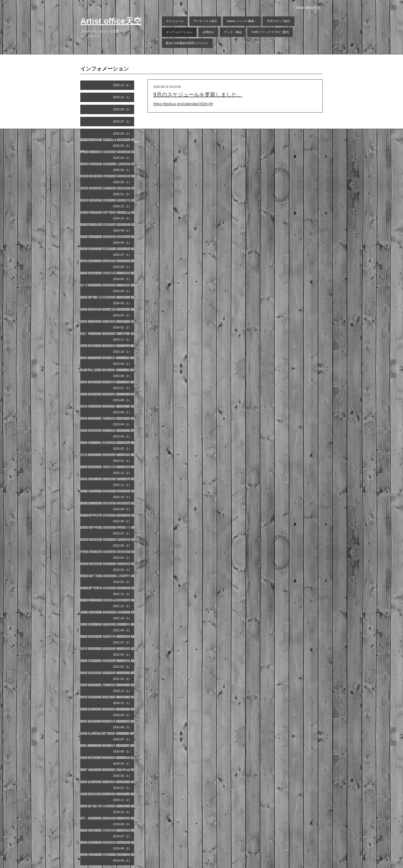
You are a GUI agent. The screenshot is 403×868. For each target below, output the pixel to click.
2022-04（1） (122, 558)
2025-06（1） (122, 134)
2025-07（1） (122, 121)
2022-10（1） (122, 497)
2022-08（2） (122, 521)
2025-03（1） (122, 170)
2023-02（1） (122, 449)
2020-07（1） (122, 739)
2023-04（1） (122, 424)
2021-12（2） (122, 594)
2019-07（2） (122, 836)
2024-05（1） (122, 279)
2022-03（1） (122, 570)
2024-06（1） (122, 267)
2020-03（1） (122, 776)
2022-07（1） (122, 533)
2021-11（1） (122, 606)
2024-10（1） (122, 218)
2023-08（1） (122, 376)
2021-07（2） (122, 642)
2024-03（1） (122, 303)
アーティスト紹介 (205, 21)
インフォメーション (179, 32)
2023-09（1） (122, 364)
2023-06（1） (122, 400)
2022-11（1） (122, 485)
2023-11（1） (122, 339)
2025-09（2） (122, 109)
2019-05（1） (122, 860)
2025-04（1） (122, 158)
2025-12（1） (122, 85)
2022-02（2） (122, 582)
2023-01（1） (122, 461)
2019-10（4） (122, 812)
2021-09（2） (122, 630)
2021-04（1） (122, 654)
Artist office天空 (111, 21)
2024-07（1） (122, 255)
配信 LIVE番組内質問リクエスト (187, 43)
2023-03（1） (122, 436)
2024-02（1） (122, 315)
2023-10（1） (122, 352)
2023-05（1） (122, 412)
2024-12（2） (122, 206)
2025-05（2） (122, 146)
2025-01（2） (122, 194)
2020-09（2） (122, 715)
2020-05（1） (122, 751)
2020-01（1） (122, 788)
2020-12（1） (122, 691)
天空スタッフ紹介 (279, 21)
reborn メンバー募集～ (242, 21)
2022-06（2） (122, 545)
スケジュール (175, 21)
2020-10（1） (122, 703)
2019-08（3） (122, 824)
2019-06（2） (122, 848)
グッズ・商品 (233, 32)
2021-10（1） (122, 618)
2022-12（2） (122, 473)
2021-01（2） (122, 679)
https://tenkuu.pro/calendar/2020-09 (183, 104)
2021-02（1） (122, 667)
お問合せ (208, 32)
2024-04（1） (122, 291)
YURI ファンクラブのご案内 (270, 32)
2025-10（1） (122, 97)
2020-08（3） (122, 727)
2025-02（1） (122, 182)
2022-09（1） (122, 509)
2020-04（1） (122, 764)
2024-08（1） (122, 243)
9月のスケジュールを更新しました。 (198, 94)
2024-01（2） (122, 327)
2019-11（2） (122, 800)
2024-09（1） (122, 230)
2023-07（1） (122, 388)
